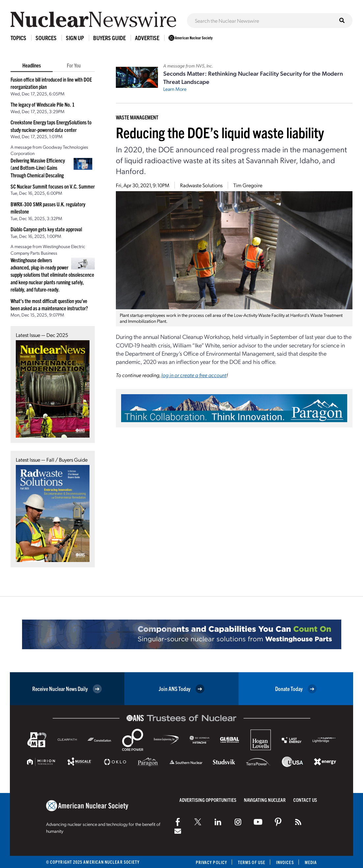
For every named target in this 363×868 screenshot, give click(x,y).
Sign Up (75, 38)
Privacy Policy (211, 862)
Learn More (175, 89)
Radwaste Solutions (201, 185)
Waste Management (137, 117)
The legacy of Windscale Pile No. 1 (43, 104)
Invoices (285, 862)
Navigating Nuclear (265, 800)
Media (311, 862)
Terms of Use (252, 862)
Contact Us (305, 800)
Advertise (147, 38)
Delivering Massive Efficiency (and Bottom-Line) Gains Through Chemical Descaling (38, 168)
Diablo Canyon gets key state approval (46, 229)
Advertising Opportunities (208, 800)
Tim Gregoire (248, 185)
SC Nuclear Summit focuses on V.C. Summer (53, 186)
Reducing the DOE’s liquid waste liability (220, 132)
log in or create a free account (194, 375)
